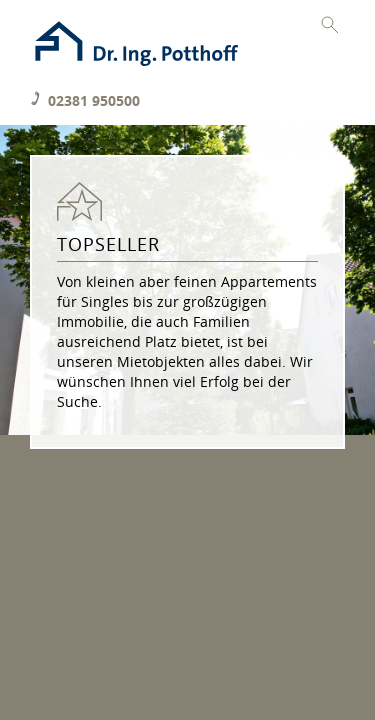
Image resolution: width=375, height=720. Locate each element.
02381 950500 (94, 100)
